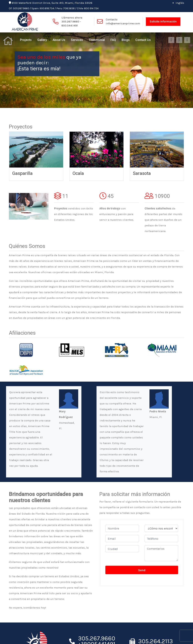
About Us (59, 40)
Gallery (42, 40)
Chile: (80, 8)
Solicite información (163, 22)
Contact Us (143, 40)
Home (9, 40)
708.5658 (69, 8)
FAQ (113, 40)
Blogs (126, 40)
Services (77, 40)
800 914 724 (91, 8)
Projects (26, 40)
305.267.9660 (21, 8)
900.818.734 (47, 8)
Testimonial (97, 40)
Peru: (59, 8)
